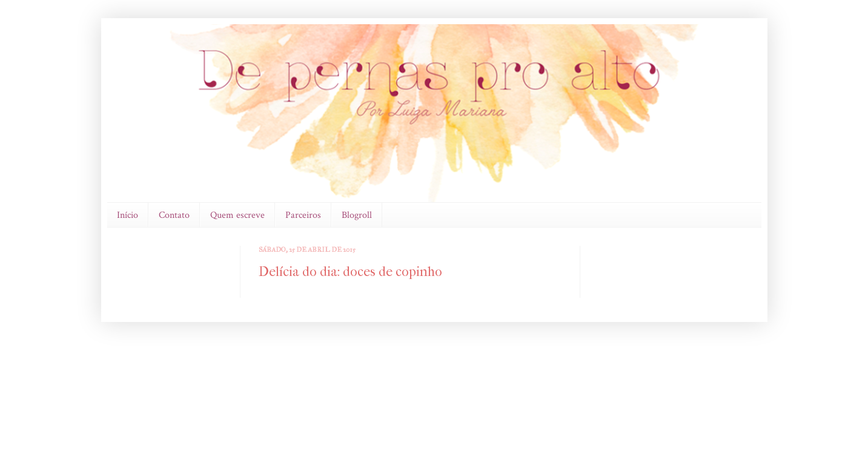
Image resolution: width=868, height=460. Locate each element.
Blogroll (357, 215)
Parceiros (303, 215)
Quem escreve (237, 215)
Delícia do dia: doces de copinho (350, 272)
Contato (174, 215)
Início (128, 215)
